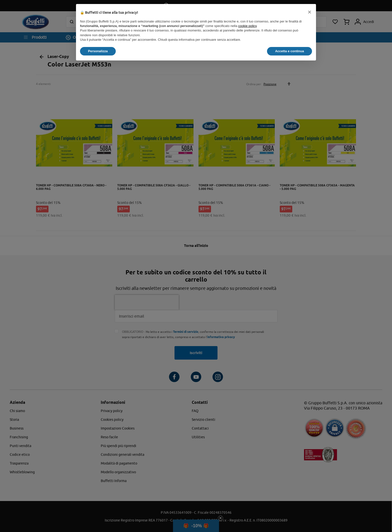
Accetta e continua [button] (289, 51)
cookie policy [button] (247, 26)
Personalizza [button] (98, 51)
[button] (309, 12)
